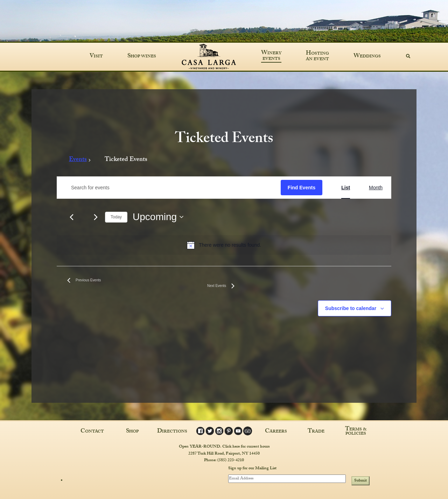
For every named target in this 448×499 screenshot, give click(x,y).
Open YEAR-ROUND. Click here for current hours (224, 447)
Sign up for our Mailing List (252, 469)
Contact (92, 432)
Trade (316, 432)
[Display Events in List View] (346, 188)
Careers (276, 432)
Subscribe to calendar (351, 308)
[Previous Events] (71, 217)
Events (78, 161)
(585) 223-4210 (231, 461)
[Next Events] (96, 217)
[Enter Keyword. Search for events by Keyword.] (169, 188)
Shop (132, 432)
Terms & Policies (356, 432)
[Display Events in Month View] (376, 188)
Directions (172, 432)
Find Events (302, 188)
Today (116, 217)
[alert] (224, 245)
